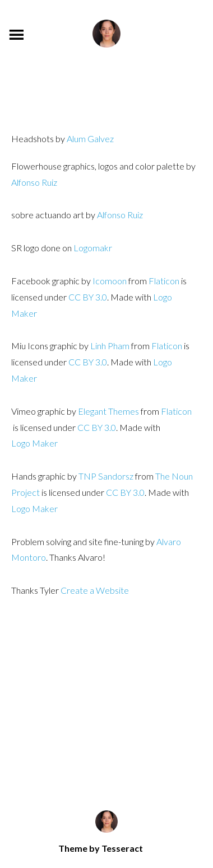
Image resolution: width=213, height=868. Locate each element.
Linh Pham (110, 346)
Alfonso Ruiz (34, 182)
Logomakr (93, 248)
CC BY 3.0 (88, 297)
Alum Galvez (90, 139)
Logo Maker (34, 508)
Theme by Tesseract (101, 848)
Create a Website (95, 590)
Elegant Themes (108, 411)
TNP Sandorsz (106, 476)
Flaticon (164, 281)
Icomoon (110, 281)
